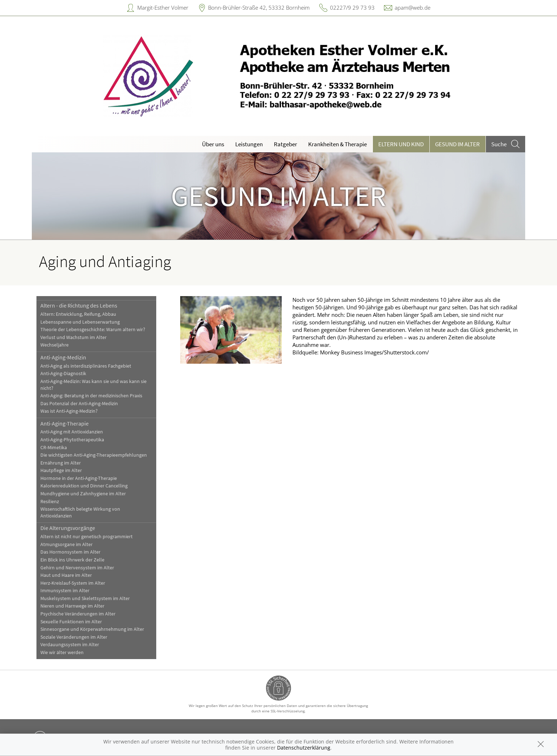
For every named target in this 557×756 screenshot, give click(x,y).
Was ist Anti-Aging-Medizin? (69, 411)
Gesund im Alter (457, 144)
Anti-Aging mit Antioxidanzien (72, 432)
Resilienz (50, 502)
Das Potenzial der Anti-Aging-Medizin (79, 404)
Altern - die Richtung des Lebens (79, 305)
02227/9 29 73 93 (352, 8)
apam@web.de (413, 8)
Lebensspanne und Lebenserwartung (80, 322)
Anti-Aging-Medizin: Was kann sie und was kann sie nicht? (93, 385)
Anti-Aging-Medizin (63, 357)
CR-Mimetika (54, 448)
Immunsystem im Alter (65, 591)
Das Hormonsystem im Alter (70, 552)
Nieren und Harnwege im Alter (72, 606)
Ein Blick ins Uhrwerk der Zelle (72, 560)
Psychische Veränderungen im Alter (78, 614)
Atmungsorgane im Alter (66, 544)
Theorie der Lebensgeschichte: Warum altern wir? (93, 330)
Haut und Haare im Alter (66, 575)
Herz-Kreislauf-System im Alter (73, 583)
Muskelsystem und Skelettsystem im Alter (85, 598)
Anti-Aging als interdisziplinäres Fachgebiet (86, 366)
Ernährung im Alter (61, 463)
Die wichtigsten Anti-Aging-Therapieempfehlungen (94, 455)
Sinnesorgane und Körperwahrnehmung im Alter (92, 629)
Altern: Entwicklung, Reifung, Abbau (78, 314)
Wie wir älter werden (62, 652)
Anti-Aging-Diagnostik (63, 374)
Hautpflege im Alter (61, 470)
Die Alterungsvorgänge (68, 528)
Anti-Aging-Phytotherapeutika (72, 440)
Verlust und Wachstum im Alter (73, 337)
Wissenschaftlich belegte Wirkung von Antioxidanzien (80, 512)
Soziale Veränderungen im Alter (74, 637)
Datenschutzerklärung (304, 748)
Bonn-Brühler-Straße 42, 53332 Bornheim (259, 8)
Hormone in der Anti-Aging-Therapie (79, 478)
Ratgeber (285, 144)
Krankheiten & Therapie (337, 144)
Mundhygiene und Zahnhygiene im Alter (83, 494)
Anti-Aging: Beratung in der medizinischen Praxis (91, 396)
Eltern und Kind (401, 144)
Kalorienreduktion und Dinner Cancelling (84, 486)
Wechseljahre (55, 345)
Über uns (213, 144)
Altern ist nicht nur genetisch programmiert (87, 537)
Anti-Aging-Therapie (65, 423)
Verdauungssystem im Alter (70, 645)
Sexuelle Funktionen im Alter (71, 622)
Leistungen (249, 144)
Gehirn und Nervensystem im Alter (77, 568)
